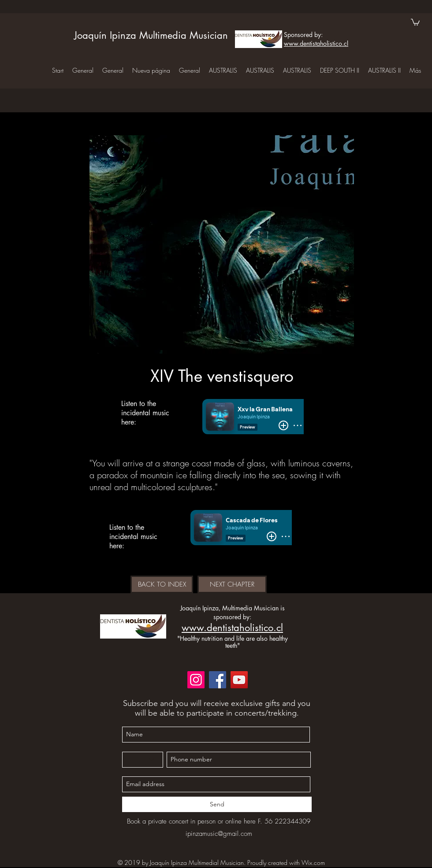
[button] (415, 22)
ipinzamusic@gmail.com (219, 834)
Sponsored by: (303, 35)
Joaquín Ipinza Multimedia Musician (151, 35)
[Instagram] (196, 680)
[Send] (217, 804)
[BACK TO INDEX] (162, 584)
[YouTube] (239, 680)
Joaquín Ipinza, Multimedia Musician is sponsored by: (233, 612)
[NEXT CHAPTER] (232, 584)
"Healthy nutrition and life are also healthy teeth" (233, 642)
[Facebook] (218, 680)
